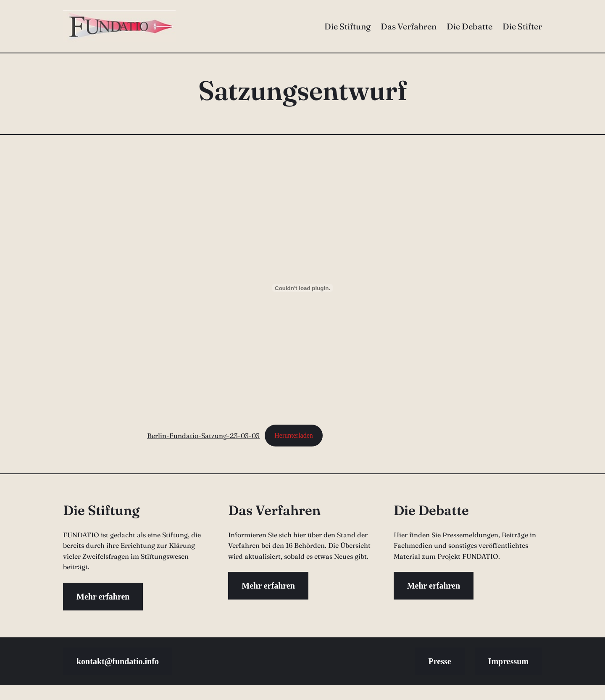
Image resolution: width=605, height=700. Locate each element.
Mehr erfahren (103, 597)
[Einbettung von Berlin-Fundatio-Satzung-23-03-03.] (302, 288)
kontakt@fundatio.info (118, 661)
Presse (440, 661)
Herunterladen (294, 435)
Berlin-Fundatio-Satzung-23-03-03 (203, 435)
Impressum (508, 661)
